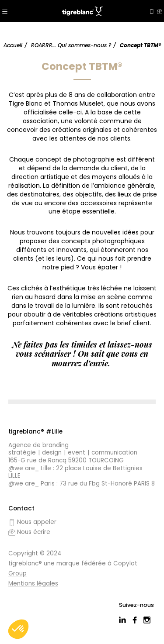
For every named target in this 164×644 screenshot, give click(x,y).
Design (52, 453)
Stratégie (22, 453)
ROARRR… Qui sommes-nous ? (71, 45)
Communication (114, 453)
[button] (18, 629)
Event (77, 453)
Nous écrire (29, 532)
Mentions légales (33, 584)
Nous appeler (32, 522)
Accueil (13, 45)
